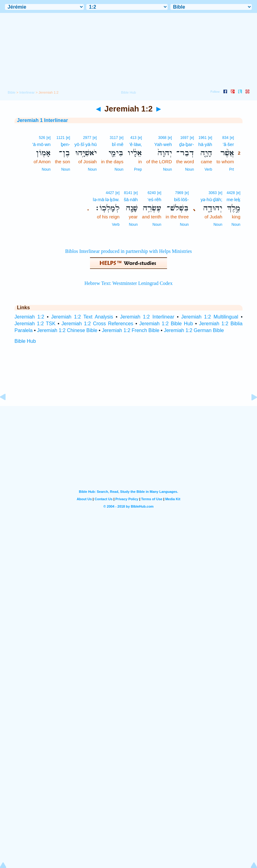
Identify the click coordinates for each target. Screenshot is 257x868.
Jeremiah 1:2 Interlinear (147, 317)
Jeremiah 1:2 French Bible (131, 330)
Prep (138, 169)
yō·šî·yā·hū (86, 144)
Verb (208, 169)
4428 (231, 193)
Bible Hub (25, 341)
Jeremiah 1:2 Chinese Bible (67, 330)
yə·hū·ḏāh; (211, 199)
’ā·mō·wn (41, 144)
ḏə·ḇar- (187, 144)
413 (133, 138)
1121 (61, 138)
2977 (87, 138)
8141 (128, 193)
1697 (184, 138)
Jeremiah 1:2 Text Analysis (82, 317)
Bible (12, 92)
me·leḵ (233, 199)
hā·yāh (205, 144)
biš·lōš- (182, 199)
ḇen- (65, 144)
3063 (213, 193)
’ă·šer (228, 144)
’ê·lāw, (136, 144)
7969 (179, 193)
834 (225, 138)
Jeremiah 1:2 (29, 317)
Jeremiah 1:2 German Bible (194, 330)
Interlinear (27, 92)
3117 (114, 138)
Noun (190, 169)
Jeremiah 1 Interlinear (42, 120)
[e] (232, 138)
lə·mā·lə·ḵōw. (106, 199)
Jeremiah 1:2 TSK (35, 324)
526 (42, 138)
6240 (152, 193)
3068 (162, 138)
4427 (110, 193)
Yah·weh (163, 144)
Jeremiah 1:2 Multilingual (210, 317)
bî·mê (118, 144)
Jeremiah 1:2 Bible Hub (166, 324)
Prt (232, 169)
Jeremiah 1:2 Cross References (98, 324)
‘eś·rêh (154, 199)
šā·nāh (131, 199)
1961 (203, 138)
